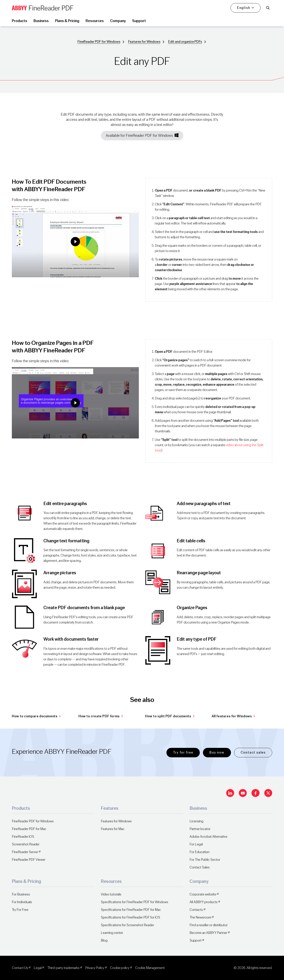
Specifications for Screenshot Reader (127, 925)
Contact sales (253, 752)
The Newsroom (200, 917)
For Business (21, 894)
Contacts (196, 910)
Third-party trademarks (63, 968)
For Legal (196, 844)
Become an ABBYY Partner (208, 933)
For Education (199, 852)
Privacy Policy (95, 968)
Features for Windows (144, 42)
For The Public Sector (205, 860)
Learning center (112, 933)
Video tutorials (111, 894)
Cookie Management (150, 968)
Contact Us (20, 968)
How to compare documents (36, 716)
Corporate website (203, 894)
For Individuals (22, 902)
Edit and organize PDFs (185, 42)
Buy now (217, 752)
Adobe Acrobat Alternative (208, 837)
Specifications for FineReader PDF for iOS (130, 917)
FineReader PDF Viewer (29, 860)
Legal (38, 968)
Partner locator (200, 829)
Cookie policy (120, 968)
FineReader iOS (23, 837)
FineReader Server (25, 852)
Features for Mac (113, 829)
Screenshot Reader (26, 844)
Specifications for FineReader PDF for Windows (135, 902)
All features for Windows (234, 716)
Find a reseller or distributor (209, 925)
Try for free (183, 752)
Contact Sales (200, 867)
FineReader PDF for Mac (29, 829)
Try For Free (20, 910)
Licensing (196, 821)
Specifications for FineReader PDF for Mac (131, 910)
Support (196, 940)
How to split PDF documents (170, 716)
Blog (104, 940)
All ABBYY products (204, 902)
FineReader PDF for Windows (99, 42)
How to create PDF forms (101, 716)
